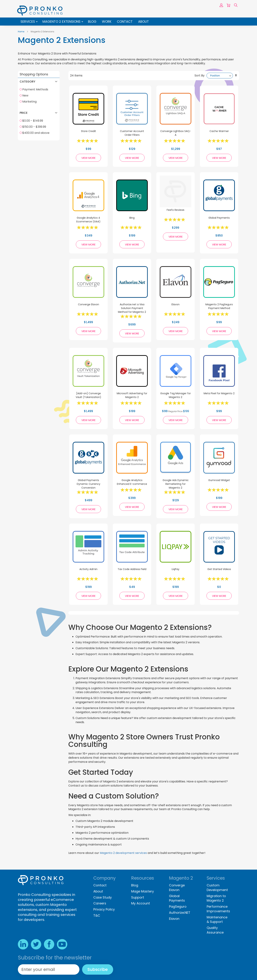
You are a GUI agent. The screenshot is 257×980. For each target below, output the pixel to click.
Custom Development (217, 888)
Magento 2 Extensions (62, 22)
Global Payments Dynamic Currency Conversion (89, 484)
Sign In (221, 5)
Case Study (103, 897)
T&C (97, 915)
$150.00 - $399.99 (34, 127)
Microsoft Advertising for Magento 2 (132, 395)
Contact (125, 22)
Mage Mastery (143, 891)
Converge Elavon (89, 304)
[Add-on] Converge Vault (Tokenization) (88, 395)
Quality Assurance (215, 930)
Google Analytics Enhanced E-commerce (132, 482)
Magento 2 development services (123, 853)
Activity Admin (88, 569)
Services (28, 22)
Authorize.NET (180, 913)
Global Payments (219, 218)
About (143, 22)
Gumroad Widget (219, 480)
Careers (100, 903)
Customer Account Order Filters (132, 133)
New (25, 95)
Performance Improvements (218, 909)
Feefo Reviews (176, 210)
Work (107, 22)
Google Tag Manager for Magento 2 (176, 395)
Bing (132, 218)
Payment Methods (35, 89)
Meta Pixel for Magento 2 (219, 393)
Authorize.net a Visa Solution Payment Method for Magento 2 (132, 308)
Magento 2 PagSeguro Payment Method (219, 306)
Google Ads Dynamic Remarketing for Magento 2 (176, 484)
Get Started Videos (219, 569)
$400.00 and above (36, 133)
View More (88, 158)
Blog (92, 22)
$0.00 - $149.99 (33, 121)
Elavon (176, 304)
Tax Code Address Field (132, 569)
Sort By (200, 75)
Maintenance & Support (217, 920)
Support (138, 897)
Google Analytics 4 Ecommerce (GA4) (88, 220)
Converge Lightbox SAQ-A (176, 133)
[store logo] (40, 11)
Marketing (29, 102)
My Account (141, 903)
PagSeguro (178, 906)
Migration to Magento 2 (216, 898)
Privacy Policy (104, 909)
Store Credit (89, 131)
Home (21, 32)
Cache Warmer (219, 131)
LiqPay (176, 569)
